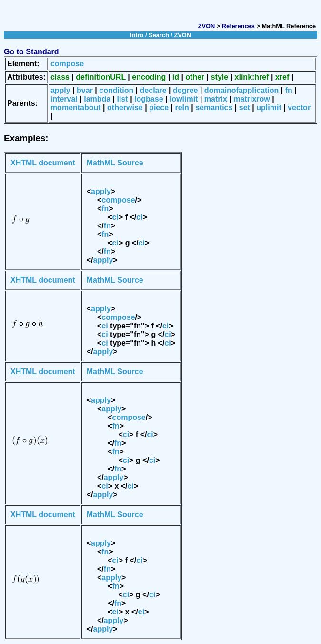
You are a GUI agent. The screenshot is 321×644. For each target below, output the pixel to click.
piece (159, 107)
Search (159, 35)
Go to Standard (31, 52)
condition (116, 90)
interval (64, 99)
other (195, 77)
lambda (97, 99)
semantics (214, 107)
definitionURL (101, 77)
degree (185, 90)
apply (60, 90)
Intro (137, 35)
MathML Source (115, 163)
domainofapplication (241, 90)
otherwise (125, 107)
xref (282, 77)
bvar (85, 90)
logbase (149, 99)
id (176, 77)
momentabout (76, 107)
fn (289, 90)
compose (67, 64)
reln (182, 107)
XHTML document (43, 163)
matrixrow (251, 99)
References (238, 26)
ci (115, 217)
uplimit (269, 107)
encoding (149, 77)
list (123, 99)
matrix (216, 99)
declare (153, 90)
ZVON (207, 26)
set (245, 107)
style (220, 77)
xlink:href (252, 77)
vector (299, 107)
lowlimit (184, 99)
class (60, 77)
